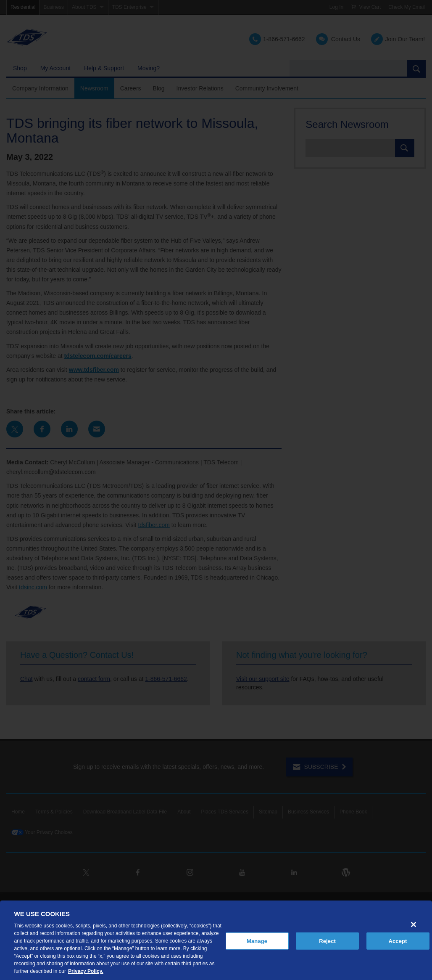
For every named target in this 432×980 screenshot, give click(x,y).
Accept (398, 941)
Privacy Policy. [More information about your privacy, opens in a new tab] (86, 971)
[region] (216, 940)
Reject (327, 941)
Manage (257, 941)
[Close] (414, 924)
